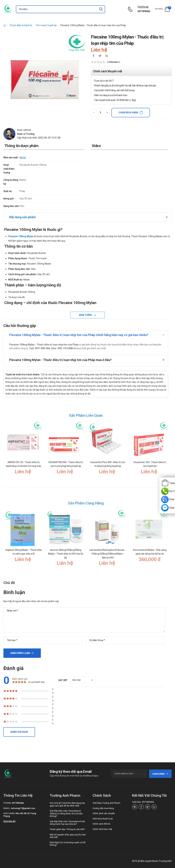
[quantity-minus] (94, 113)
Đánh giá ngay (19, 732)
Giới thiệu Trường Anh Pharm (106, 803)
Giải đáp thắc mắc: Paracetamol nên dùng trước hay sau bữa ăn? (67, 823)
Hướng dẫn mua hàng (103, 808)
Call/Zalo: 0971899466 (143, 802)
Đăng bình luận (20, 653)
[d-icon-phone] (131, 9)
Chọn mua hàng (128, 113)
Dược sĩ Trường (26, 134)
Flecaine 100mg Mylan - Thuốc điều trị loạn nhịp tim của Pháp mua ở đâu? (60, 360)
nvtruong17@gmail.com (23, 808)
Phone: (7, 803)
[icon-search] (101, 9)
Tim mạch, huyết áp (46, 25)
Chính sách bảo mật (102, 829)
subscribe (160, 774)
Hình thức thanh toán (103, 819)
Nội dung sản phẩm (22, 217)
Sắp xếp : (63, 680)
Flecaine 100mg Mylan (21, 236)
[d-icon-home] (5, 25)
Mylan (23, 157)
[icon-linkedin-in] (106, 56)
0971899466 (144, 11)
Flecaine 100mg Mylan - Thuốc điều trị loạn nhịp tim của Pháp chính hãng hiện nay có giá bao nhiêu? (79, 335)
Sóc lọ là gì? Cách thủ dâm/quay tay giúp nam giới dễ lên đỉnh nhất (67, 804)
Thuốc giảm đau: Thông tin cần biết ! (67, 829)
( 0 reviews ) (114, 62)
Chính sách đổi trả (101, 824)
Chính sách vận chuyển (104, 813)
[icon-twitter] (100, 56)
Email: (7, 808)
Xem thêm (86, 315)
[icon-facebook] (93, 56)
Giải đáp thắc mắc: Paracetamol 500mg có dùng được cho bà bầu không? (66, 813)
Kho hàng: (9, 813)
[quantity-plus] (107, 113)
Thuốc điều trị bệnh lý (21, 25)
